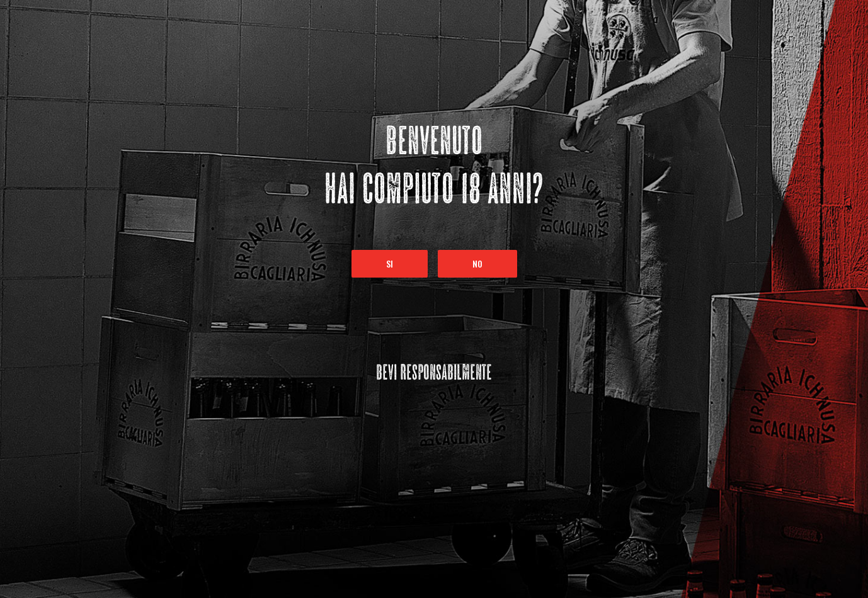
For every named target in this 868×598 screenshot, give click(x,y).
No (477, 263)
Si (390, 263)
